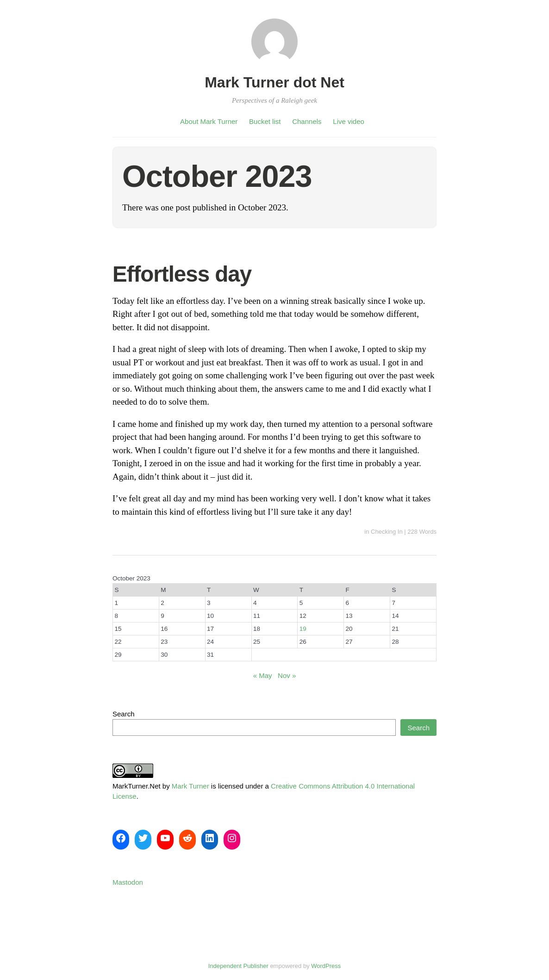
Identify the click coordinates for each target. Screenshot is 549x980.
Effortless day (182, 274)
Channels (307, 121)
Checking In (387, 532)
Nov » (287, 675)
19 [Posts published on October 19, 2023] (303, 629)
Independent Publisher (238, 966)
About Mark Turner (209, 121)
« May (263, 675)
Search (124, 714)
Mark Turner (190, 786)
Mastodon (128, 882)
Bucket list (265, 121)
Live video (349, 121)
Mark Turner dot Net (274, 82)
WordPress (326, 966)
